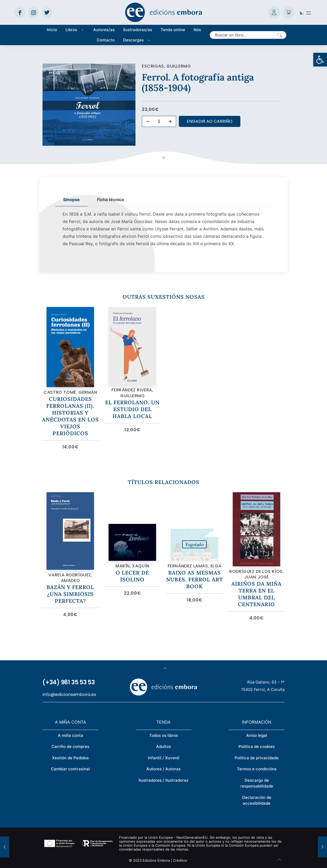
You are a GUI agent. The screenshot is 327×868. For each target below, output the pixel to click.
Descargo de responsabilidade (257, 783)
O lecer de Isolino (132, 576)
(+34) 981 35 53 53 (69, 682)
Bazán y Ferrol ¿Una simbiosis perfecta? (70, 594)
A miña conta (71, 735)
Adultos (163, 746)
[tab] (71, 200)
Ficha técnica (110, 200)
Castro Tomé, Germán (70, 392)
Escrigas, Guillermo (166, 66)
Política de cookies (257, 746)
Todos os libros (164, 735)
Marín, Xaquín (132, 566)
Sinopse (71, 200)
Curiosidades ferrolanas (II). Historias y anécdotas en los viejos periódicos (70, 416)
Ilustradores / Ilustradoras (163, 780)
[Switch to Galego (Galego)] (301, 12)
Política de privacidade (257, 758)
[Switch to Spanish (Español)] (309, 12)
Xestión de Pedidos (70, 758)
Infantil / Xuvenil (164, 758)
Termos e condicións (257, 769)
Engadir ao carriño (210, 121)
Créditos (180, 860)
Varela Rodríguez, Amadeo (70, 578)
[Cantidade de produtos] (159, 121)
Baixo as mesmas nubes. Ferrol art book (195, 579)
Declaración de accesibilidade (257, 800)
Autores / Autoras (163, 769)
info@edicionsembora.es (69, 694)
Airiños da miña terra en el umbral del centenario (256, 594)
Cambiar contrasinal (70, 769)
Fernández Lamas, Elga (195, 566)
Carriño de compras (70, 746)
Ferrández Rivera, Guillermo (132, 393)
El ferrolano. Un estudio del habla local (132, 409)
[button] (320, 60)
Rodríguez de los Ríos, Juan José (256, 574)
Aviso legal (257, 735)
